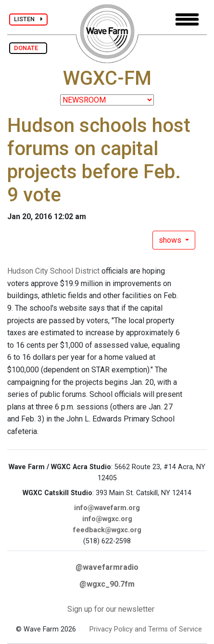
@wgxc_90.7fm (107, 584)
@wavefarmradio (107, 567)
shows (171, 240)
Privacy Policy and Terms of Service (146, 629)
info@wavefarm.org (107, 508)
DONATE (28, 48)
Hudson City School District (53, 271)
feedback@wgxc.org (107, 530)
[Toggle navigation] (187, 20)
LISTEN (28, 19)
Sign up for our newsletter (111, 609)
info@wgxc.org (107, 519)
